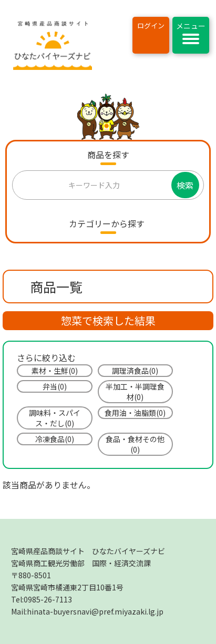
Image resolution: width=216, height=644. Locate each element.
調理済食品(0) (135, 371)
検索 (185, 185)
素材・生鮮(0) (55, 371)
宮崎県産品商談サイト (88, 551)
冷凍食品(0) (55, 439)
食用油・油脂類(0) (135, 413)
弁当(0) (55, 386)
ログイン (151, 25)
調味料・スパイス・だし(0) (55, 418)
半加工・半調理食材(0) (135, 392)
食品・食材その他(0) (135, 444)
